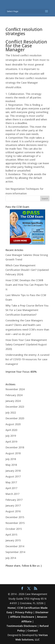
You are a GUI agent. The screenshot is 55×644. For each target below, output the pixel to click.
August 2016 (13, 511)
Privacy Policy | (25, 612)
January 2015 (13, 540)
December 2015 (15, 517)
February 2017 (14, 500)
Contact (33, 631)
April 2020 (11, 430)
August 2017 (13, 476)
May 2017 (11, 482)
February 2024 (14, 395)
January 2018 (13, 471)
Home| (12, 608)
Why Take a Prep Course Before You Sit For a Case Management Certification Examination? (27, 310)
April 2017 (11, 488)
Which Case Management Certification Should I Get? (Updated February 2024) (27, 270)
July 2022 (11, 413)
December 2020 (15, 418)
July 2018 (11, 459)
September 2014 (15, 552)
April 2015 (11, 535)
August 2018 (13, 453)
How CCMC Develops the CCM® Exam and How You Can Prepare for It (27, 285)
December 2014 (15, 546)
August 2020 (13, 424)
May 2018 (11, 465)
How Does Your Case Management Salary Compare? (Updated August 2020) (26, 344)
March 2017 (12, 494)
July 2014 (11, 558)
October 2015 (14, 529)
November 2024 (15, 389)
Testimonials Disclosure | (23, 626)
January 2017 (13, 506)
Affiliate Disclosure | (23, 617)
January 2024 (13, 401)
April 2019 (11, 442)
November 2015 (15, 523)
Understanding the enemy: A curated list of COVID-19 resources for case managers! (27, 359)
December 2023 (15, 407)
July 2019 (11, 436)
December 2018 (15, 447)
